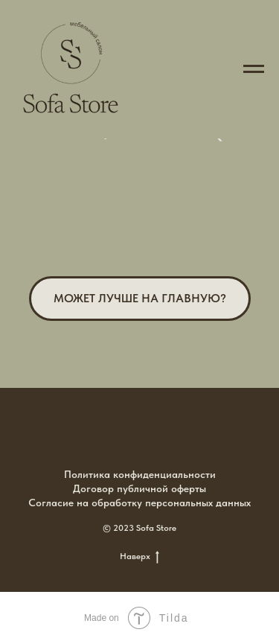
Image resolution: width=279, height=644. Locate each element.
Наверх (139, 557)
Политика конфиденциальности (140, 474)
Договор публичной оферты (139, 488)
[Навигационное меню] (254, 69)
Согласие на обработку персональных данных (139, 503)
